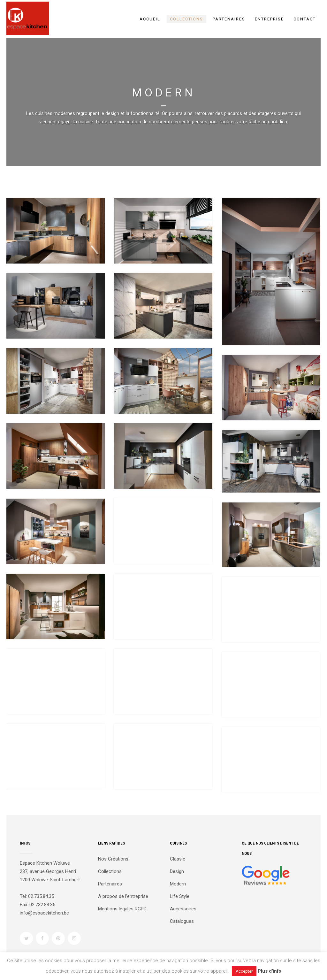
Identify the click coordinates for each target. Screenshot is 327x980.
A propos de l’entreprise (123, 896)
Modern (178, 884)
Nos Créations (113, 859)
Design (177, 871)
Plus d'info (270, 971)
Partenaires (110, 884)
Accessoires (183, 909)
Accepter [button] (244, 971)
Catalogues (182, 921)
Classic (178, 859)
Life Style (180, 896)
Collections (110, 871)
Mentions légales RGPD (122, 909)
